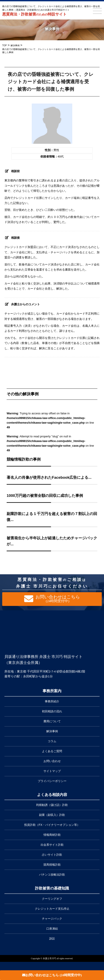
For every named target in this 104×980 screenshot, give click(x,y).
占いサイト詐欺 (52, 855)
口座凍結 (52, 929)
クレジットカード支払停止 (52, 909)
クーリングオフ (52, 899)
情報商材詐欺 (52, 835)
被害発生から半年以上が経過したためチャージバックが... (52, 541)
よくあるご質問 (52, 751)
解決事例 (52, 731)
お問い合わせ (52, 761)
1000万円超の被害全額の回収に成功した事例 (45, 496)
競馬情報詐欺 (52, 865)
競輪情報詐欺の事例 (24, 459)
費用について (52, 721)
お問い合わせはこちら (52, 975)
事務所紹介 (52, 701)
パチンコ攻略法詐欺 (52, 875)
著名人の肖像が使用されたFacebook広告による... (49, 478)
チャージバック (52, 919)
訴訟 (52, 939)
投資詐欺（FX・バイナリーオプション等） (52, 825)
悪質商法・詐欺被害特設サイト (34, 14)
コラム (52, 741)
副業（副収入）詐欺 (52, 815)
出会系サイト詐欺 (52, 845)
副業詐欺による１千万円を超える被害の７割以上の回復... (52, 517)
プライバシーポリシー (52, 781)
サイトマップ (52, 771)
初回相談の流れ (52, 711)
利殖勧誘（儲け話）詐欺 (52, 805)
